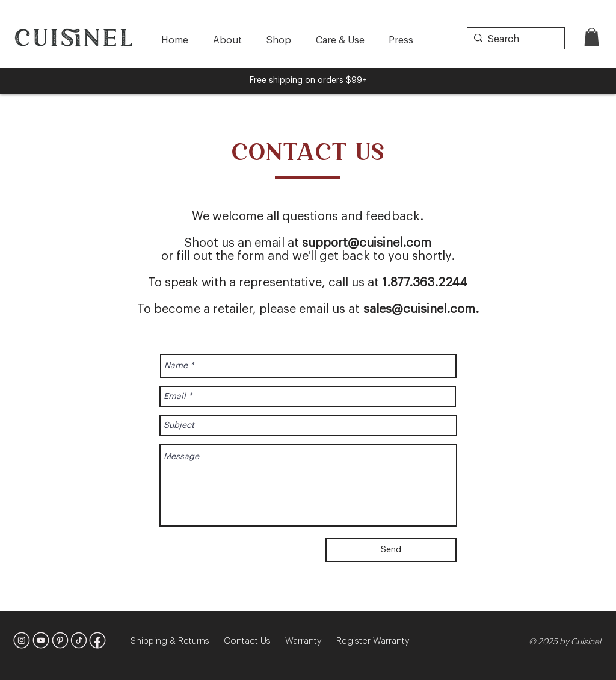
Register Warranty (373, 641)
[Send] (391, 550)
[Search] (513, 39)
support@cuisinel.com (367, 243)
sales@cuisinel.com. (421, 309)
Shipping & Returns (177, 641)
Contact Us (254, 641)
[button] (592, 37)
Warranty (311, 641)
